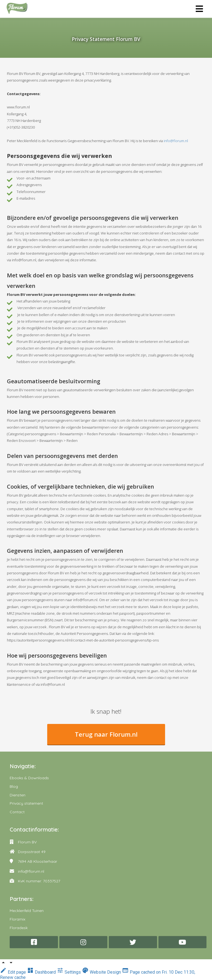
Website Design (102, 972)
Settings (69, 972)
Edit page (14, 972)
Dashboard (42, 972)
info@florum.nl (176, 141)
